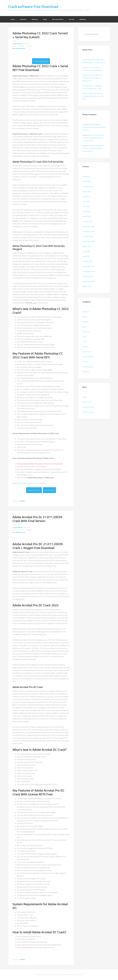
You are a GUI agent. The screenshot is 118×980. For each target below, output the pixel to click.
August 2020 (87, 246)
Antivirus (86, 322)
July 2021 (86, 196)
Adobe (22, 501)
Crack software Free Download (33, 7)
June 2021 (86, 201)
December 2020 (89, 226)
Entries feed (87, 402)
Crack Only (49, 490)
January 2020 (87, 261)
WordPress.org (88, 412)
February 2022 (88, 186)
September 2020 (89, 241)
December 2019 (89, 266)
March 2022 (87, 181)
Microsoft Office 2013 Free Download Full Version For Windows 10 (93, 78)
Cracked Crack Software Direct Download (66, 975)
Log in (85, 397)
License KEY (87, 352)
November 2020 (89, 231)
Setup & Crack (34, 490)
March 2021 (87, 216)
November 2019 (89, 271)
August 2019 (87, 286)
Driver (85, 342)
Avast (84, 327)
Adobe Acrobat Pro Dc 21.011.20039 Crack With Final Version (37, 519)
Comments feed (88, 407)
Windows (86, 372)
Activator (86, 312)
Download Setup (41, 61)
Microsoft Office (89, 357)
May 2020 (86, 251)
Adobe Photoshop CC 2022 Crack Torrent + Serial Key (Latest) (40, 35)
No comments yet (19, 48)
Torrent (85, 362)
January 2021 (87, 221)
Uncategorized (88, 367)
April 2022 (86, 176)
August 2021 (87, 191)
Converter (86, 332)
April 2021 (86, 211)
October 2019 (88, 276)
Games (85, 347)
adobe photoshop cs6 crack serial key (32, 483)
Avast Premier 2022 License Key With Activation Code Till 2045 (93, 96)
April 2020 (86, 256)
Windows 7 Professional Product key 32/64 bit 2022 (94, 127)
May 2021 (86, 206)
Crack (85, 337)
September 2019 (89, 281)
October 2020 (88, 236)
